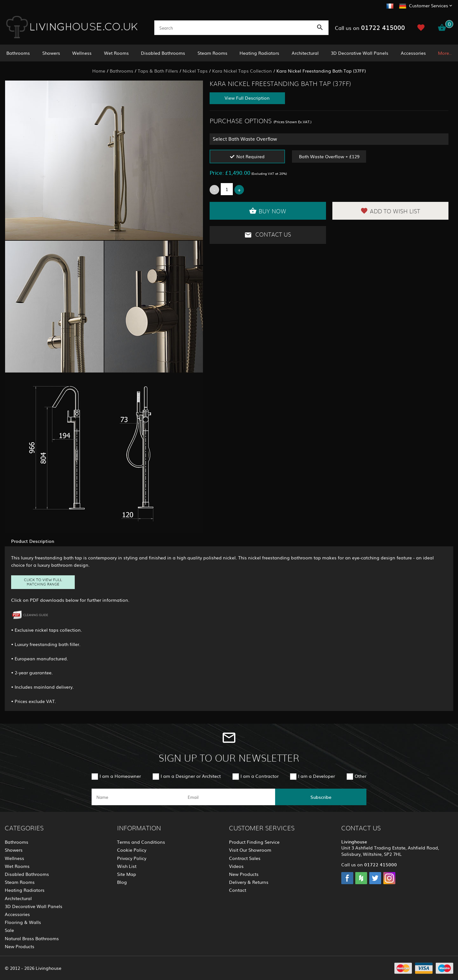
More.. (445, 53)
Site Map (127, 874)
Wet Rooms (116, 53)
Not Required (250, 156)
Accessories (413, 53)
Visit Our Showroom (250, 850)
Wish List (127, 866)
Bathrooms (18, 53)
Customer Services (429, 5)
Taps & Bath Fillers (158, 71)
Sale (9, 930)
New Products (20, 946)
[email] (229, 797)
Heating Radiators (259, 53)
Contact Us (268, 235)
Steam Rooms (212, 53)
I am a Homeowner (120, 776)
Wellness (82, 53)
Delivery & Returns (249, 882)
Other (361, 776)
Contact (238, 890)
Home (99, 71)
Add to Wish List (390, 211)
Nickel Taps (195, 71)
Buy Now (268, 211)
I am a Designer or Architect (191, 776)
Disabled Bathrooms (163, 53)
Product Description (33, 541)
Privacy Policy (132, 858)
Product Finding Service (254, 842)
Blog (122, 882)
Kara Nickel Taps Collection (242, 71)
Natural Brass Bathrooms (32, 938)
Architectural (305, 53)
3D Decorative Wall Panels (360, 53)
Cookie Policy (132, 850)
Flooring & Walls (23, 922)
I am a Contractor (260, 776)
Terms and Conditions (141, 842)
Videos (236, 866)
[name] (137, 797)
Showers (51, 53)
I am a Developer (316, 776)
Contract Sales (245, 858)
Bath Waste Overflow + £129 (329, 156)
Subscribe (321, 797)
